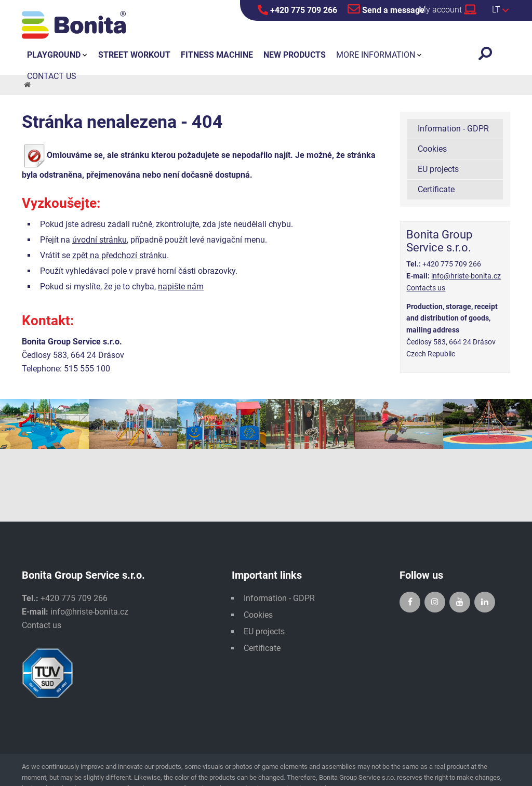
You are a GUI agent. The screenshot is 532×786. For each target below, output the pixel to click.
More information (376, 55)
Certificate (436, 189)
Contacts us (426, 288)
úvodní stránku (99, 240)
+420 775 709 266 (297, 10)
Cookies (432, 149)
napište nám (181, 287)
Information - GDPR (453, 129)
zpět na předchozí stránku (119, 255)
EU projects (438, 169)
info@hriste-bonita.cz (466, 276)
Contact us (42, 625)
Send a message (386, 9)
